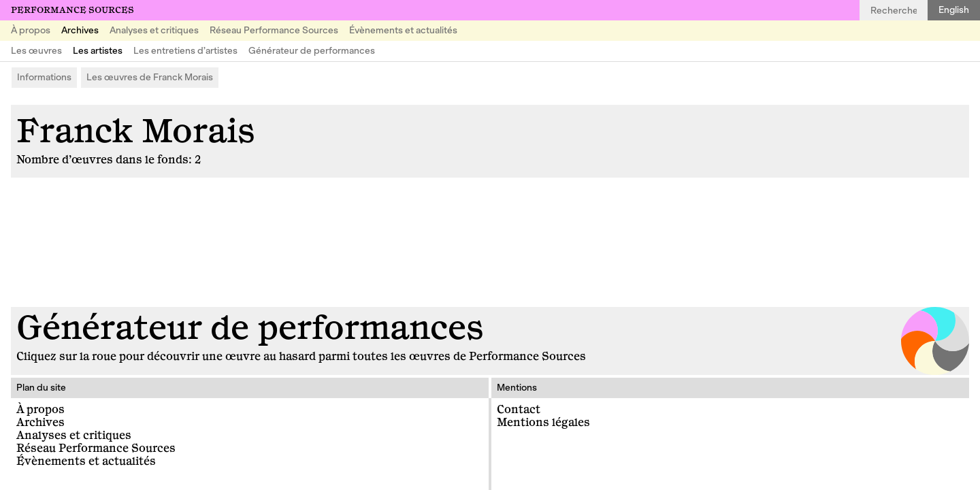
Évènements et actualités (403, 30)
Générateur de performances (312, 51)
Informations (44, 77)
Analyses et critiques (154, 30)
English (954, 10)
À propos (31, 30)
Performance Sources (72, 10)
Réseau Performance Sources (274, 30)
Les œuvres (36, 51)
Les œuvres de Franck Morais (150, 77)
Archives (80, 30)
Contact (519, 410)
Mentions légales (543, 423)
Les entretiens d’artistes (185, 51)
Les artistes (98, 51)
